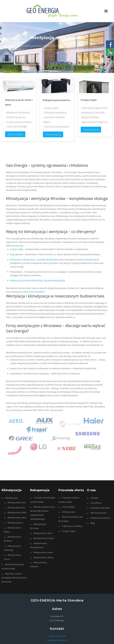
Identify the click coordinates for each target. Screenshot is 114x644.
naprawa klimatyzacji (54, 280)
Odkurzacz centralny (72, 526)
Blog (93, 523)
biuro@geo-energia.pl (57, 640)
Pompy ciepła (69, 531)
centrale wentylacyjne (47, 259)
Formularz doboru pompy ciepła (69, 500)
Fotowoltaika (68, 507)
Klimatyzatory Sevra (13, 557)
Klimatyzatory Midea (13, 530)
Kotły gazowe (69, 512)
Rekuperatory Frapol (44, 538)
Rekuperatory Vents (43, 552)
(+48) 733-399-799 (57, 636)
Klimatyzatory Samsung (13, 548)
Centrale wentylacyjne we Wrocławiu (43, 500)
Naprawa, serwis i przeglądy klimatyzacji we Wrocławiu (14, 578)
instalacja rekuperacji (86, 259)
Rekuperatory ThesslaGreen (39, 545)
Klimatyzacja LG (15, 523)
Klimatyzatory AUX (16, 502)
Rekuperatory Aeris (43, 533)
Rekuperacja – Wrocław (39, 526)
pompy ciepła (17, 249)
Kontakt (94, 498)
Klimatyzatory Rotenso (13, 539)
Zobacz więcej (15, 134)
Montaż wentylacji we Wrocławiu (71, 519)
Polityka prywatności (101, 518)
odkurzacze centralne (33, 292)
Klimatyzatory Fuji (16, 507)
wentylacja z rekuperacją (22, 259)
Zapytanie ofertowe (100, 508)
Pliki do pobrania (98, 513)
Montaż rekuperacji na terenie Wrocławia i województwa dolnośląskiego (42, 513)
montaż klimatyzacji (33, 280)
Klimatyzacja (11, 498)
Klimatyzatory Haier (17, 517)
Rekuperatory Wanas (44, 557)
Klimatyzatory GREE (17, 512)
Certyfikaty (96, 503)
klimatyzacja (16, 280)
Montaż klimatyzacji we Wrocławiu (13, 566)
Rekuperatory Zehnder (39, 564)
